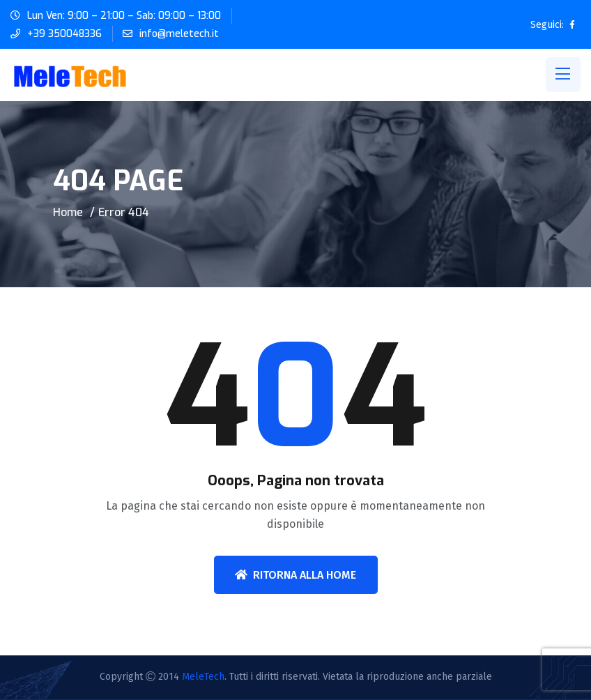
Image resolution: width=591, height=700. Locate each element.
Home (68, 212)
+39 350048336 (64, 34)
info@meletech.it (179, 34)
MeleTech (203, 677)
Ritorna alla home (295, 575)
